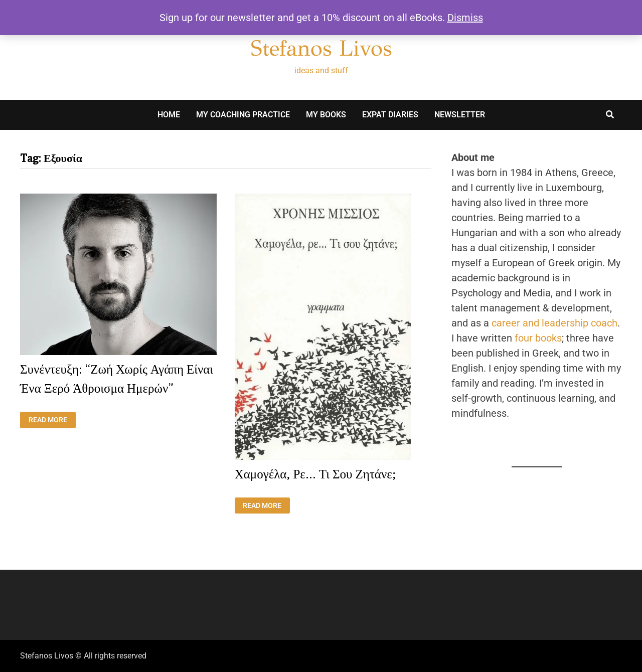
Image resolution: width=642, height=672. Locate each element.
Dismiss (465, 18)
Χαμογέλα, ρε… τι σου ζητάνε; (315, 474)
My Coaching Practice (243, 115)
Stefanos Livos (321, 48)
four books (538, 338)
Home (169, 115)
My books (326, 115)
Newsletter (460, 115)
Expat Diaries (390, 115)
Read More (52, 420)
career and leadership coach (554, 323)
